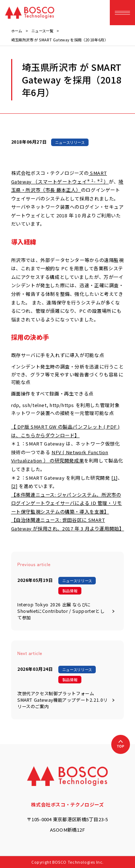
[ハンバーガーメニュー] (122, 13)
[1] (114, 478)
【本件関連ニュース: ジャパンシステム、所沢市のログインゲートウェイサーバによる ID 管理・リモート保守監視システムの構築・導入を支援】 (67, 503)
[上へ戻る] (121, 744)
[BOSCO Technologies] (30, 12)
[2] (14, 486)
